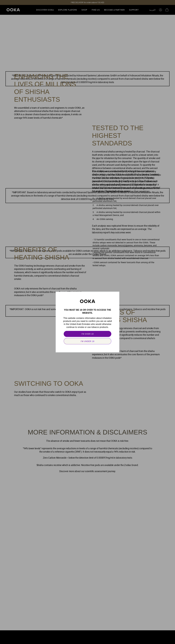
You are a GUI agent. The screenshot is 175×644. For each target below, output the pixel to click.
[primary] (87, 334)
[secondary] (87, 341)
